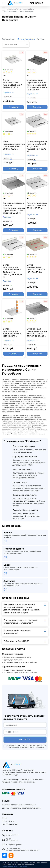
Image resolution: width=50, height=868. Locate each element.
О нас (5, 818)
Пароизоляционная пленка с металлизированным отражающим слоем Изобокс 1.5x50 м (13, 208)
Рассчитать (25, 739)
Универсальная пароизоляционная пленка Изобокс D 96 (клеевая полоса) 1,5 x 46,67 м (37, 85)
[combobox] (16, 45)
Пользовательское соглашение (14, 866)
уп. (11, 97)
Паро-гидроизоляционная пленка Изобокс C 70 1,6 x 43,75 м (13, 145)
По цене (41, 39)
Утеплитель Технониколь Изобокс (20, 9)
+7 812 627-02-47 (36, 3)
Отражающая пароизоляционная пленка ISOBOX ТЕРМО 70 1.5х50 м (37, 332)
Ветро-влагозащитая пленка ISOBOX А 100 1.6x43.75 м (36, 268)
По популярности (26, 39)
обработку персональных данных (33, 745)
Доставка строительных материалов (19, 805)
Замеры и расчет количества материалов (21, 808)
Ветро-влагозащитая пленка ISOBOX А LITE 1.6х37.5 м (12, 332)
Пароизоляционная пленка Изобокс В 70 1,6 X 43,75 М (37, 206)
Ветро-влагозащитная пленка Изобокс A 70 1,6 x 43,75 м (13, 84)
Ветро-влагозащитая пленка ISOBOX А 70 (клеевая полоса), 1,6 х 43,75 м (12, 271)
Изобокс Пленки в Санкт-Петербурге (19, 12)
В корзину (13, 107)
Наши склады (8, 821)
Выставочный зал (10, 824)
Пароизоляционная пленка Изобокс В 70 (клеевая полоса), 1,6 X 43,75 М (37, 146)
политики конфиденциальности (32, 747)
